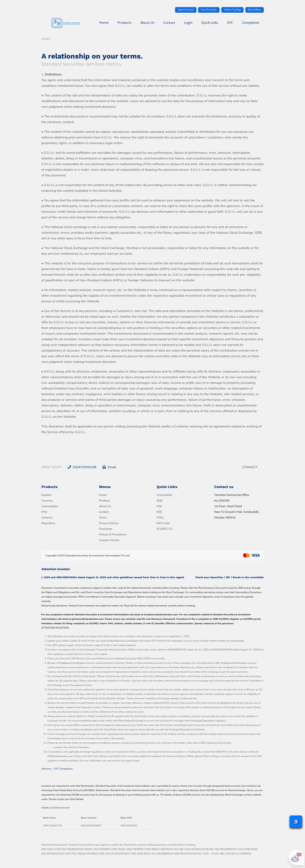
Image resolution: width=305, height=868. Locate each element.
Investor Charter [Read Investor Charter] (109, 540)
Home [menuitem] (104, 23)
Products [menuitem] (124, 23)
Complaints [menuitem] (251, 23)
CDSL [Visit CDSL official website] (160, 518)
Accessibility (165, 495)
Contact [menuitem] (169, 23)
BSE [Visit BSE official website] (159, 512)
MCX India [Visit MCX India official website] (163, 523)
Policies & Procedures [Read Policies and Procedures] (113, 535)
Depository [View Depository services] (48, 523)
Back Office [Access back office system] (255, 10)
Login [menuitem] (188, 23)
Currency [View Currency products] (47, 501)
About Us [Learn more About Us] (105, 506)
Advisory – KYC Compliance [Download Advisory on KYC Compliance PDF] (57, 769)
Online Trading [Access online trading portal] (232, 10)
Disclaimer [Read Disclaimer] (106, 529)
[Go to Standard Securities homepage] (66, 23)
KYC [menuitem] (230, 23)
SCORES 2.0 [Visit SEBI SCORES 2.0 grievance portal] (165, 529)
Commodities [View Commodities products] (50, 506)
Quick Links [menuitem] (210, 23)
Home (46, 39)
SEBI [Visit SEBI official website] (160, 501)
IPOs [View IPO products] (44, 512)
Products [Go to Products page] (105, 501)
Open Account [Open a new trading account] (186, 10)
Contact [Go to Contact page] (104, 512)
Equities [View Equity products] (46, 495)
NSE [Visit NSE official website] (159, 506)
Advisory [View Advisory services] (47, 518)
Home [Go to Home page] (103, 495)
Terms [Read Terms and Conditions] (103, 518)
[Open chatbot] (296, 857)
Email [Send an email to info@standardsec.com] (109, 467)
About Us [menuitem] (147, 23)
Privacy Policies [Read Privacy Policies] (109, 523)
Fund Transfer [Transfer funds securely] (209, 10)
